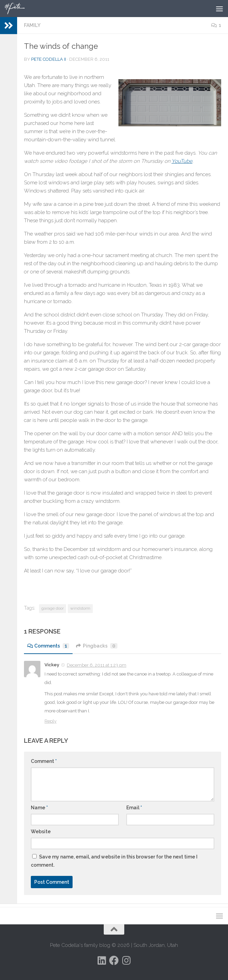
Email (134, 808)
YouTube (182, 161)
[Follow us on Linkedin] (102, 961)
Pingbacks (97, 646)
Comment (44, 761)
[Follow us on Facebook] (114, 961)
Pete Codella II (49, 59)
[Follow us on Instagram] (126, 961)
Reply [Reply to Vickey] (50, 721)
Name (39, 808)
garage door (53, 608)
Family (32, 25)
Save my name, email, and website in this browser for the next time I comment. (114, 861)
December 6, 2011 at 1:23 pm (97, 665)
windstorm (80, 608)
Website (41, 832)
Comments (48, 646)
